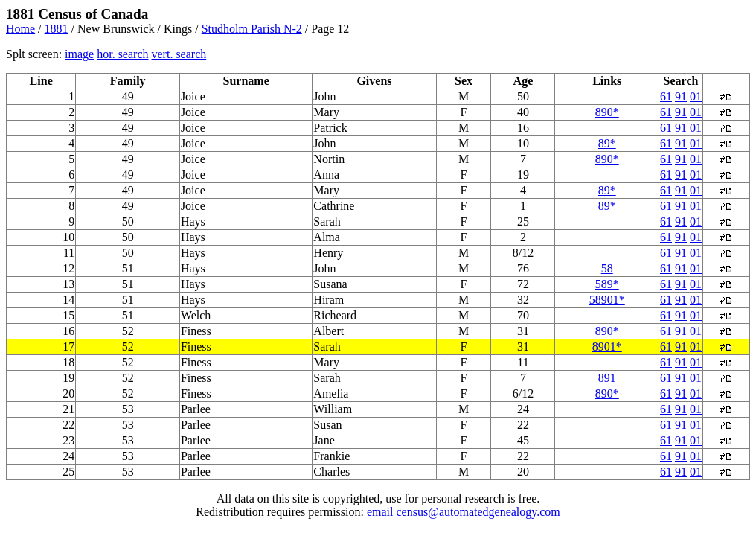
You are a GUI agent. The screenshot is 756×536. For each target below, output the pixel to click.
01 (696, 96)
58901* (607, 300)
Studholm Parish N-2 (252, 29)
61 (666, 96)
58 (607, 268)
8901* (607, 347)
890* (607, 112)
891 (607, 378)
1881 (57, 29)
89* (607, 143)
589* (607, 284)
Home (20, 29)
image (79, 54)
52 (128, 347)
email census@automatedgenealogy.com (464, 512)
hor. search (122, 54)
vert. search (179, 54)
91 (681, 96)
